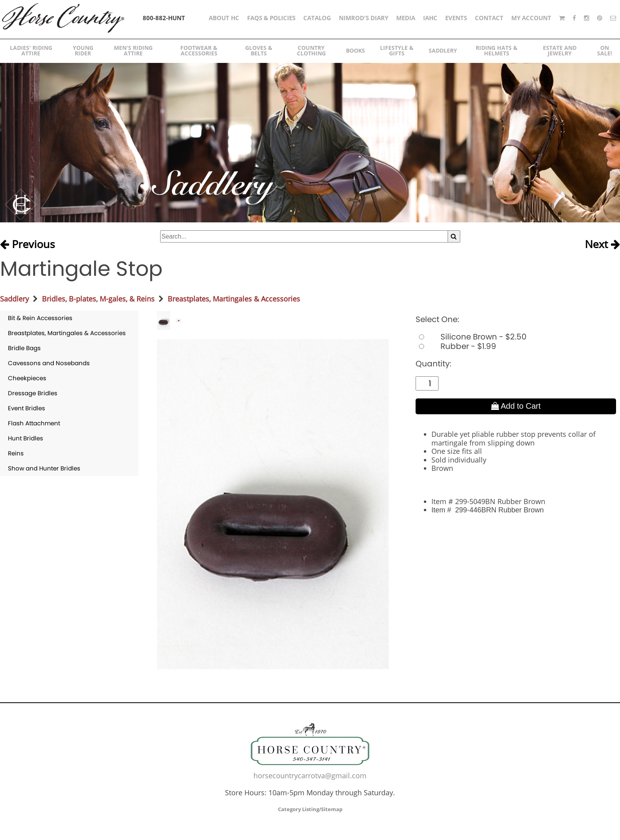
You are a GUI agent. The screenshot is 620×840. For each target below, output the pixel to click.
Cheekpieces (27, 378)
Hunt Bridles (26, 438)
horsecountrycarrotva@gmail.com (310, 776)
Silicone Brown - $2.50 (471, 337)
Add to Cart (516, 406)
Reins (16, 453)
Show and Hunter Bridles (44, 468)
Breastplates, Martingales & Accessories (234, 299)
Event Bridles (26, 408)
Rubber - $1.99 (456, 346)
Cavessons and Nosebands (49, 363)
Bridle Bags (24, 348)
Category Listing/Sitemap (310, 809)
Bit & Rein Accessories (40, 318)
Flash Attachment (34, 423)
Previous (27, 245)
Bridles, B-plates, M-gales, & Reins (98, 299)
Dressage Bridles (33, 393)
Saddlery (14, 299)
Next (602, 245)
